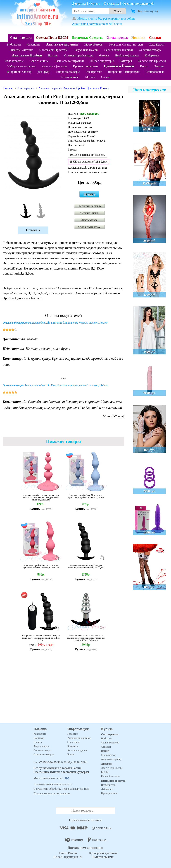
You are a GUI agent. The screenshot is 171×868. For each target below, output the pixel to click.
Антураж (107, 764)
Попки (144, 66)
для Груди (44, 72)
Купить (89, 194)
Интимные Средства (88, 38)
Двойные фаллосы (127, 55)
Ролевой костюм (110, 776)
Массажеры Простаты (53, 50)
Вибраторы (14, 45)
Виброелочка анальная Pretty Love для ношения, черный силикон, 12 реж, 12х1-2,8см (41, 638)
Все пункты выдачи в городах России (58, 768)
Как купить (40, 734)
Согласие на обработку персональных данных (61, 789)
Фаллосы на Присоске (152, 61)
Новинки (138, 38)
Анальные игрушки (62, 44)
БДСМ (105, 772)
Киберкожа (152, 55)
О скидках (111, 4)
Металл (90, 77)
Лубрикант (107, 789)
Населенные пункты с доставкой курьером (61, 772)
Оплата (95, 4)
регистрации (112, 19)
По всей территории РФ (68, 855)
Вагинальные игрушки (69, 61)
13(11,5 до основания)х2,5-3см (88, 155)
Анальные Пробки (27, 55)
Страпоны (34, 45)
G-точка (104, 55)
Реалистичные (70, 77)
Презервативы (109, 793)
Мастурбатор (109, 755)
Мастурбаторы (94, 45)
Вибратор (107, 738)
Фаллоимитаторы (150, 50)
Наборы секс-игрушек (22, 66)
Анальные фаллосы (54, 66)
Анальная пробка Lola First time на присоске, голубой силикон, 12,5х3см (86, 496)
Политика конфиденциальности (53, 784)
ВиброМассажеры (68, 72)
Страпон (106, 747)
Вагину (105, 751)
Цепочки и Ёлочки (119, 66)
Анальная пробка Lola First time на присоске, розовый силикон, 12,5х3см (41, 567)
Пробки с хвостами (85, 66)
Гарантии (73, 734)
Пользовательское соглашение (52, 793)
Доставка (79, 4)
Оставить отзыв (89, 213)
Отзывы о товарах (44, 754)
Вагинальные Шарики (118, 50)
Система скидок (43, 750)
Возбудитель (108, 785)
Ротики (159, 66)
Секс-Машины (39, 61)
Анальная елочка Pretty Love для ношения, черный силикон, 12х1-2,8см (86, 567)
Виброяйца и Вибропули (124, 72)
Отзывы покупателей (138, 4)
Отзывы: (33, 230)
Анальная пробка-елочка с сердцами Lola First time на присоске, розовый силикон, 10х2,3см (41, 497)
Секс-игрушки (21, 38)
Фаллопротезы (14, 61)
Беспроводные (155, 72)
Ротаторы (126, 61)
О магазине (74, 742)
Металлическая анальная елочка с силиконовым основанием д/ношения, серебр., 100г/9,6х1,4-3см (86, 638)
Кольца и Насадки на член (126, 45)
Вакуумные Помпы (86, 50)
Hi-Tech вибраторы (102, 61)
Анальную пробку (111, 759)
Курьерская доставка (103, 853)
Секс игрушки (110, 734)
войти (131, 19)
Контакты (73, 746)
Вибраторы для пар (19, 72)
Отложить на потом (89, 227)
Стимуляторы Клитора (79, 55)
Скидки (155, 38)
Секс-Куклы (157, 45)
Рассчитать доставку (89, 206)
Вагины (53, 55)
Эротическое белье (112, 768)
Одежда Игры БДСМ (52, 38)
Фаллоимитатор (110, 743)
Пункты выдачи (103, 857)
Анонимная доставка (86, 24)
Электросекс (94, 72)
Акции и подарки (77, 750)
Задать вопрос (89, 220)
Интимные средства (113, 781)
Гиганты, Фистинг (21, 50)
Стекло (106, 77)
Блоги (71, 754)
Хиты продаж (117, 38)
